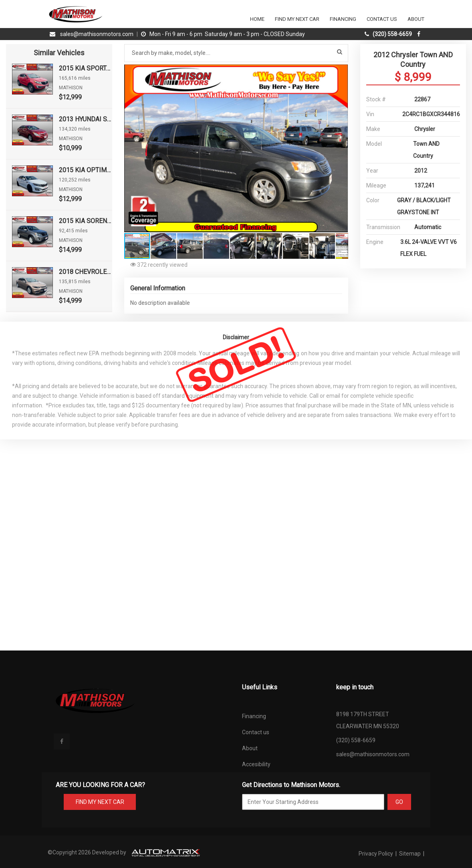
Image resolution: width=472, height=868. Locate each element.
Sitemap (410, 854)
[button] (341, 72)
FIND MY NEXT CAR (100, 802)
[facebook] (420, 34)
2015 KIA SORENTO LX (85, 221)
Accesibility (256, 764)
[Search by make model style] (236, 53)
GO (399, 802)
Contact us (256, 732)
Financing (343, 19)
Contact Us (382, 19)
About (416, 19)
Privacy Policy (376, 854)
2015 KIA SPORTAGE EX (85, 68)
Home (257, 19)
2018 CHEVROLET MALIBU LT (85, 272)
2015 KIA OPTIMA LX (85, 170)
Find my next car (297, 19)
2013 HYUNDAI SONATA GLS (85, 119)
